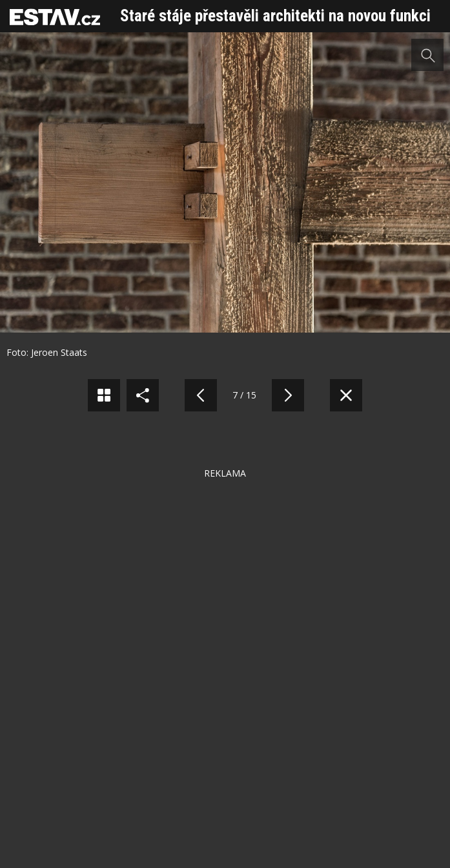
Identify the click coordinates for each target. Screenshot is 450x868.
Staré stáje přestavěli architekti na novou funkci (275, 16)
